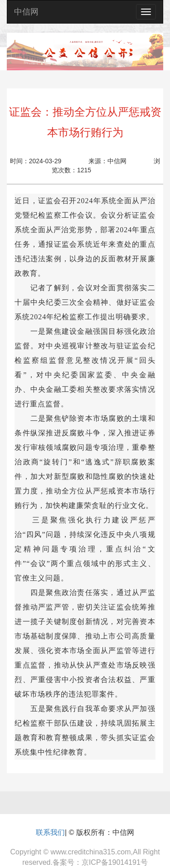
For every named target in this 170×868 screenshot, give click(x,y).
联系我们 (50, 832)
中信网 (26, 12)
